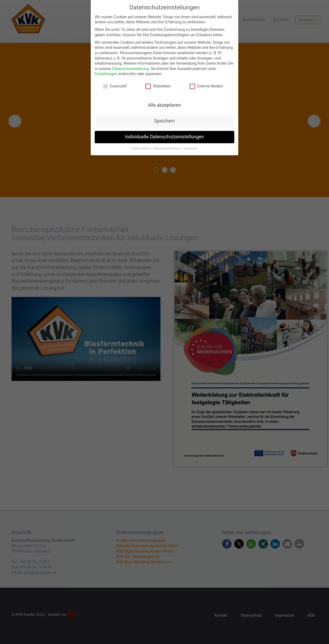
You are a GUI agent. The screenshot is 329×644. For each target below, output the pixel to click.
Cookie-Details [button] (141, 148)
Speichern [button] (164, 121)
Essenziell (115, 86)
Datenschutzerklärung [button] (167, 148)
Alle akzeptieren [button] (164, 105)
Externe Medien (206, 86)
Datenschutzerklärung (130, 69)
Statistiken (158, 86)
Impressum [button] (190, 148)
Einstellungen (106, 74)
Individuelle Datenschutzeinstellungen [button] (164, 137)
